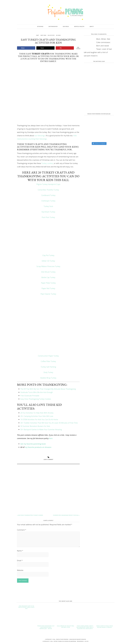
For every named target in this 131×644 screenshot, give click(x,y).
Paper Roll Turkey (48, 288)
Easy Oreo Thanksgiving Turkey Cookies (36, 399)
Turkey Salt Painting (48, 367)
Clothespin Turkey (48, 201)
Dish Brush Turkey (48, 272)
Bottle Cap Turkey (48, 277)
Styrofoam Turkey (48, 212)
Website (20, 570)
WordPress (80, 641)
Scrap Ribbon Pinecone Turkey (48, 266)
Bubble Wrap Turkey (48, 378)
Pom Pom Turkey (48, 217)
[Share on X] (45, 48)
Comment (22, 530)
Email (20, 561)
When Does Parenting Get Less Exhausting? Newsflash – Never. (46, 627)
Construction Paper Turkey (48, 356)
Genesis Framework (70, 641)
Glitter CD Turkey (48, 261)
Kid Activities (51, 35)
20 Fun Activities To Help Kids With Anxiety (37, 413)
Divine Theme (58, 641)
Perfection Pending (65, 12)
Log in (86, 641)
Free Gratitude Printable (30, 396)
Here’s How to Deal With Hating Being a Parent (105, 627)
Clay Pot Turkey (48, 255)
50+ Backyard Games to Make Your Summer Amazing (41, 430)
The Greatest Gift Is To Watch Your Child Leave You (26, 607)
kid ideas (58, 35)
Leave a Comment (48, 459)
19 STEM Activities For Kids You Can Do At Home (39, 420)
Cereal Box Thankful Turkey (48, 190)
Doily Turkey (48, 372)
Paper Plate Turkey (48, 283)
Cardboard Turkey (48, 195)
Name (20, 551)
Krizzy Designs (81, 639)
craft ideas (43, 35)
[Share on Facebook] (26, 48)
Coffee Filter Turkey (48, 361)
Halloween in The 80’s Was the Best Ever (66, 627)
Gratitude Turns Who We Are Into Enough (37, 392)
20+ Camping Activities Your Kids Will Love (37, 416)
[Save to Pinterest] (65, 48)
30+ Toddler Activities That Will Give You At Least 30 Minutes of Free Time (49, 423)
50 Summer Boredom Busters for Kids (35, 426)
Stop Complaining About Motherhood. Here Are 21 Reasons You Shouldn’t (85, 627)
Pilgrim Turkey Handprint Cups (48, 184)
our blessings (40, 136)
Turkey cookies (47, 163)
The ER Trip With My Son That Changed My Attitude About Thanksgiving (48, 389)
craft (38, 35)
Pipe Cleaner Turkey (48, 294)
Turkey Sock (48, 206)
